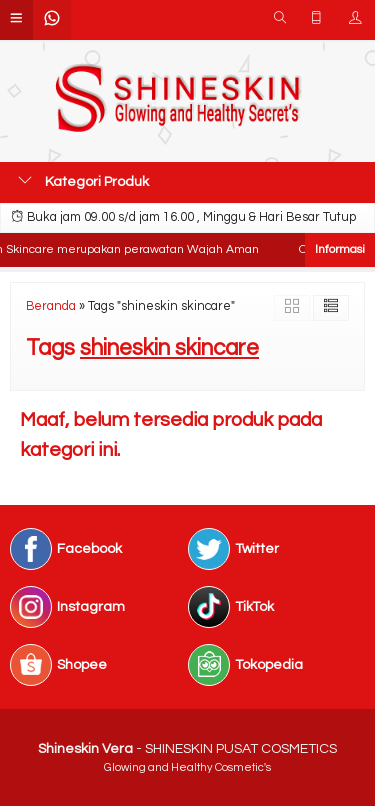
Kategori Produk (83, 181)
